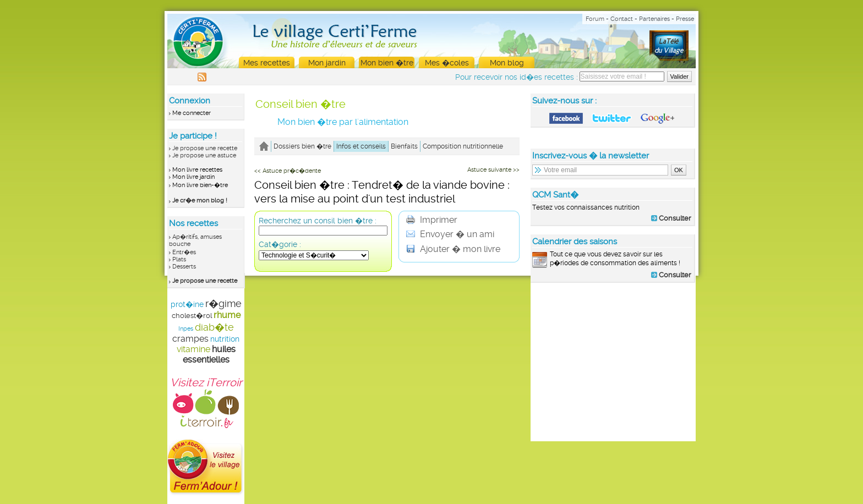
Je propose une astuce (204, 155)
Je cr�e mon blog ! (200, 201)
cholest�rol (192, 316)
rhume (227, 315)
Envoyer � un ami (450, 234)
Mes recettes (267, 63)
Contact (622, 19)
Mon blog (507, 63)
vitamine (193, 349)
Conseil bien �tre (301, 104)
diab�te (214, 327)
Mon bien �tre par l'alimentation (343, 122)
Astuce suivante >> (493, 170)
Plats (179, 259)
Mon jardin (327, 63)
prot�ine (187, 304)
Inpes (186, 329)
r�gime (223, 303)
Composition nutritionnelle (463, 146)
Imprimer (432, 220)
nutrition (225, 339)
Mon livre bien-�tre (200, 185)
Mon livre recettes (197, 170)
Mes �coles (447, 63)
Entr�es (184, 252)
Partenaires (654, 19)
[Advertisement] (613, 361)
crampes (190, 339)
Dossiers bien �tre (302, 146)
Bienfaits (404, 146)
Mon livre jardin (193, 177)
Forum (595, 19)
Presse (685, 19)
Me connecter (192, 113)
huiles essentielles (209, 354)
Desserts (184, 267)
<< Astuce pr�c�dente (288, 171)
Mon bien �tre (387, 63)
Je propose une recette (205, 148)
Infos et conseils (361, 146)
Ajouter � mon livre (453, 249)
